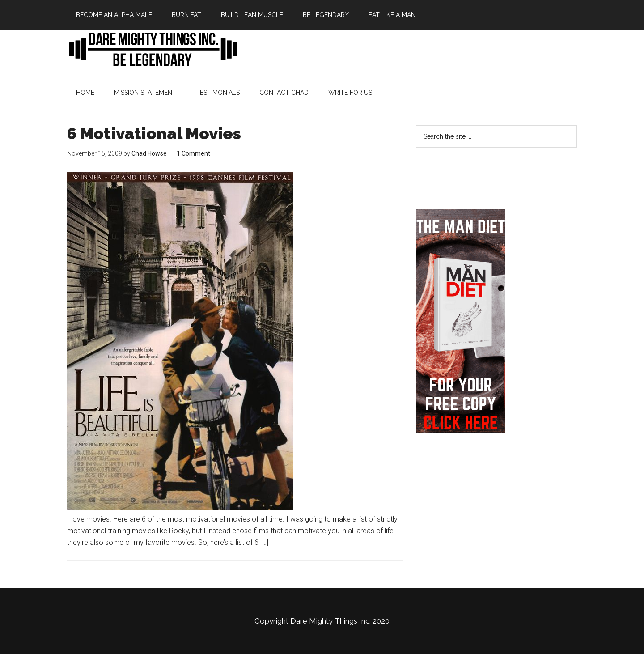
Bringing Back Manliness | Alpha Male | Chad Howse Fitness (152, 49)
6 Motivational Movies (154, 133)
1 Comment (193, 153)
